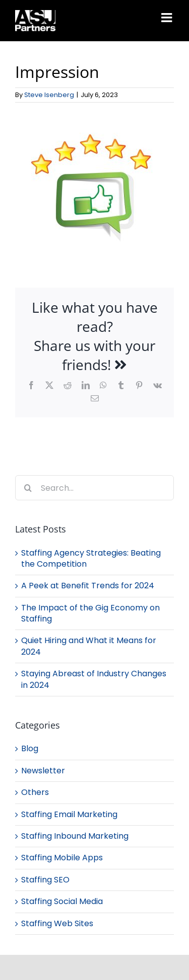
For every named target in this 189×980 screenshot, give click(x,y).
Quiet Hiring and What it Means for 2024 (89, 646)
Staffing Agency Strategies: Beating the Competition (91, 558)
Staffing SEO (45, 880)
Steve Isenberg (49, 95)
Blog (30, 749)
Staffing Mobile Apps (62, 858)
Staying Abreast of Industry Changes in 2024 (94, 679)
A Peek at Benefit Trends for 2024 (88, 586)
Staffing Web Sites (57, 924)
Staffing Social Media (62, 902)
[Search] (28, 488)
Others (35, 792)
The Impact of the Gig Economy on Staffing (90, 613)
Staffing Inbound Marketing (75, 836)
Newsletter (43, 771)
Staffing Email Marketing (69, 815)
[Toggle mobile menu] (168, 17)
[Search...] (94, 488)
